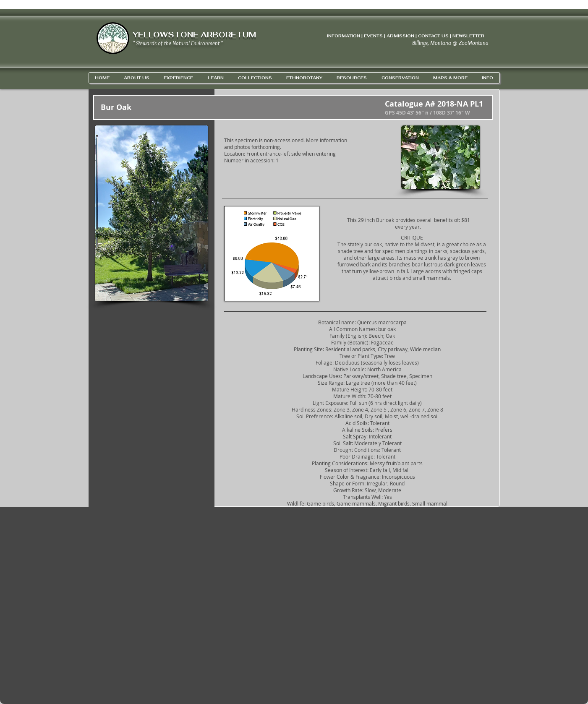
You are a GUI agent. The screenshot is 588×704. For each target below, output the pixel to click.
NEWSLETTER (468, 36)
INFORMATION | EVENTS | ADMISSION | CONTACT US (388, 36)
